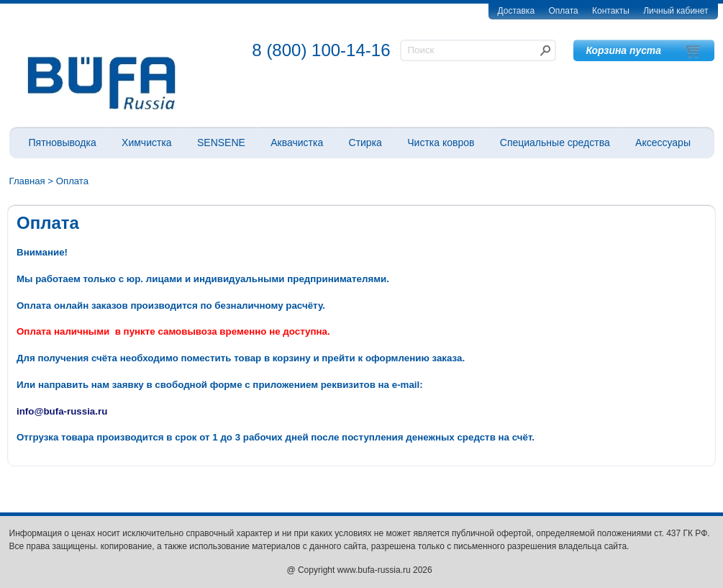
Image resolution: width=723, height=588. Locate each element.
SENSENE (221, 143)
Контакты (611, 11)
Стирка (365, 143)
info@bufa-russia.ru (62, 411)
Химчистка (147, 143)
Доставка (517, 11)
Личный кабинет (676, 11)
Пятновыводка (63, 143)
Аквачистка (297, 143)
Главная (27, 181)
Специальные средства (555, 143)
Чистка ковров (441, 143)
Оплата (563, 11)
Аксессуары (663, 143)
